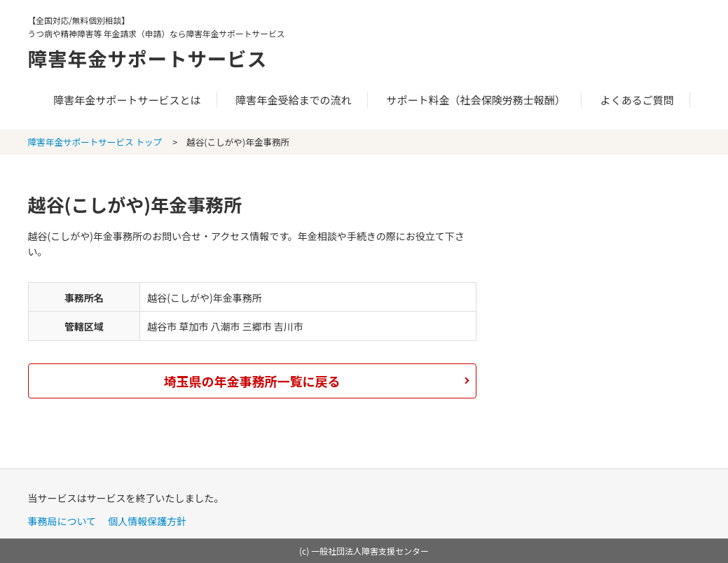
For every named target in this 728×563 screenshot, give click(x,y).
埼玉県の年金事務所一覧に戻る (252, 381)
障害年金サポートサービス (158, 57)
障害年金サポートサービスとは (127, 100)
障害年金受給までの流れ (293, 100)
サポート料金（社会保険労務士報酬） (476, 100)
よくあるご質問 (637, 100)
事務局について (62, 521)
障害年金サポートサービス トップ (95, 142)
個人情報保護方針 (147, 521)
